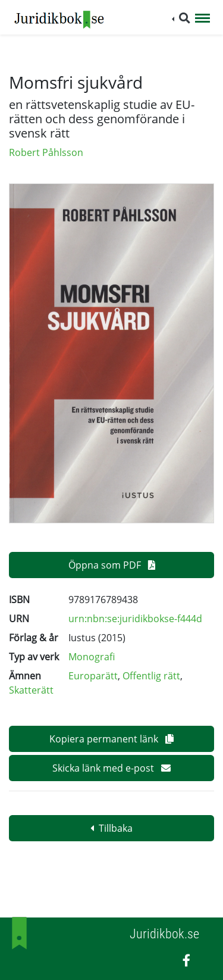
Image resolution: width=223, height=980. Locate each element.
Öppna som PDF (112, 565)
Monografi (92, 657)
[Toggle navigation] (202, 19)
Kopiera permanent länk (111, 739)
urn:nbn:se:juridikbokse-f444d (135, 619)
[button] (181, 18)
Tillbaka (111, 828)
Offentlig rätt (151, 676)
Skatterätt (31, 690)
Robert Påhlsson (46, 152)
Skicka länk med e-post (111, 768)
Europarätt (93, 676)
